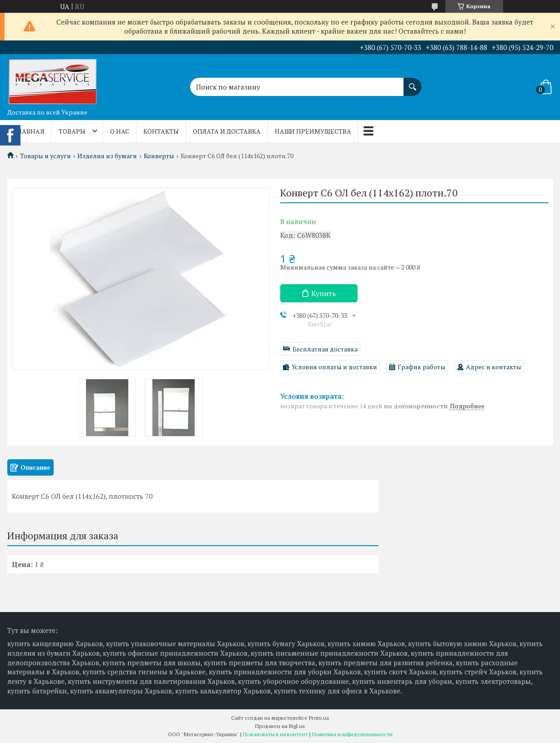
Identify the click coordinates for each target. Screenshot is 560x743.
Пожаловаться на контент (275, 734)
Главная (29, 131)
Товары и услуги (45, 156)
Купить (324, 293)
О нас (120, 131)
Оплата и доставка (227, 131)
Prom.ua (319, 718)
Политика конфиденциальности (352, 734)
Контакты (161, 131)
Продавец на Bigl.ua (280, 726)
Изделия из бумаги (107, 156)
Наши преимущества (313, 131)
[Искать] (413, 82)
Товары (72, 131)
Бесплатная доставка (325, 349)
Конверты (159, 156)
